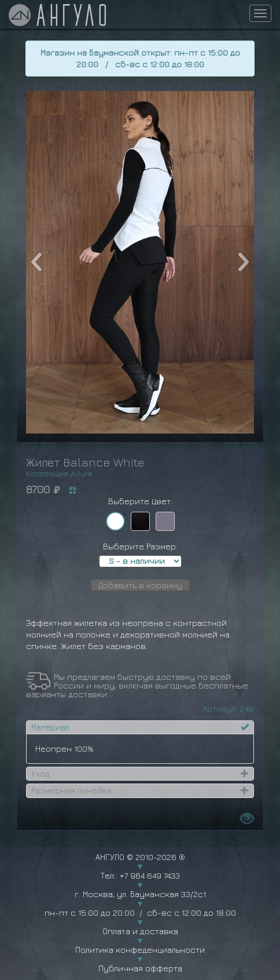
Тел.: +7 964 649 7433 (140, 875)
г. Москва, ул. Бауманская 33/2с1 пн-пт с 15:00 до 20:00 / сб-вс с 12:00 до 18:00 (140, 903)
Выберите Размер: (140, 546)
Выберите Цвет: (140, 501)
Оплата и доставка (140, 931)
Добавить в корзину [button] (140, 585)
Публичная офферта (140, 968)
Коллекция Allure (59, 473)
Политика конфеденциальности (140, 950)
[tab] (140, 727)
